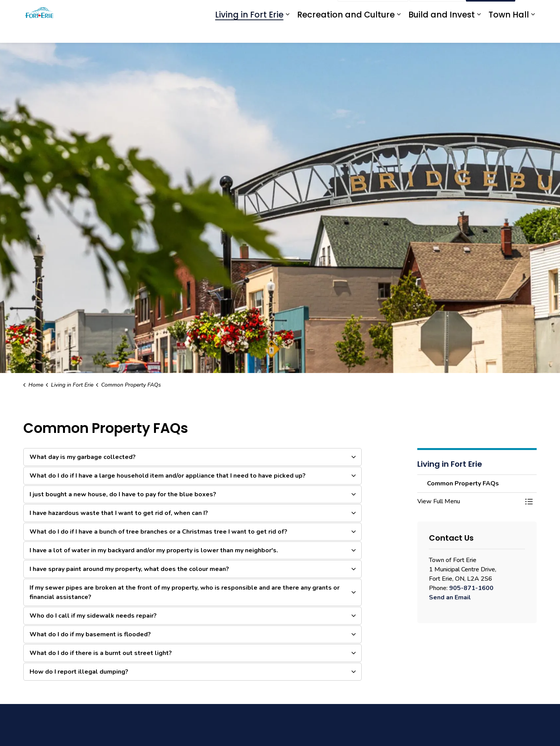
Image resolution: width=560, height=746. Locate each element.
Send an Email (450, 597)
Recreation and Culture (346, 32)
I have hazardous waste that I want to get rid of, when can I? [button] (119, 513)
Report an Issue (373, 11)
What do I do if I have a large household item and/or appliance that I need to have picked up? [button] (168, 476)
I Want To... (491, 11)
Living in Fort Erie (249, 32)
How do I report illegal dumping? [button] (79, 672)
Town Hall (509, 32)
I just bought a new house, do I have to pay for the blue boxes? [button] (123, 494)
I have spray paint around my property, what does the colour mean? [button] (129, 569)
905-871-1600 (471, 588)
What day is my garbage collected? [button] (83, 457)
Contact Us (437, 11)
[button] (469, 501)
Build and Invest (442, 32)
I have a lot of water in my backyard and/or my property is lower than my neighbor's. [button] (154, 550)
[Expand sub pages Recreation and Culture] (399, 32)
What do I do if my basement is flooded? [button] (90, 634)
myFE (298, 11)
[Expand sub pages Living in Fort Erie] (287, 32)
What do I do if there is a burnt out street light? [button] (101, 653)
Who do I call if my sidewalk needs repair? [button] (93, 616)
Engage (322, 11)
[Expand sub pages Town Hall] (533, 32)
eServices (272, 11)
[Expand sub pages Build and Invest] (479, 32)
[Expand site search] (529, 11)
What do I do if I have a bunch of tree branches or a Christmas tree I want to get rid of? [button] (158, 532)
